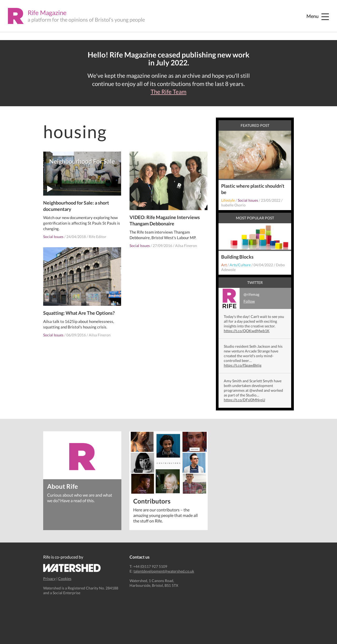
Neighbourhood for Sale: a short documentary (76, 206)
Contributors (152, 501)
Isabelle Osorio (233, 205)
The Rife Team (168, 92)
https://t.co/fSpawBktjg (243, 365)
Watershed (72, 568)
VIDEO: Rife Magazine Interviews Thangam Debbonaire (165, 220)
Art (224, 265)
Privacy (49, 578)
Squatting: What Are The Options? (79, 313)
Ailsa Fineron (186, 246)
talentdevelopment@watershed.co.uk (164, 571)
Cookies (65, 578)
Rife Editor (98, 237)
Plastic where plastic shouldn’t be (253, 189)
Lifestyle (228, 200)
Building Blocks (237, 257)
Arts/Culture (240, 265)
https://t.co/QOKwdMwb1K (247, 331)
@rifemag (239, 298)
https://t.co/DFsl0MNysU (244, 400)
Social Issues (53, 237)
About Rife (63, 486)
